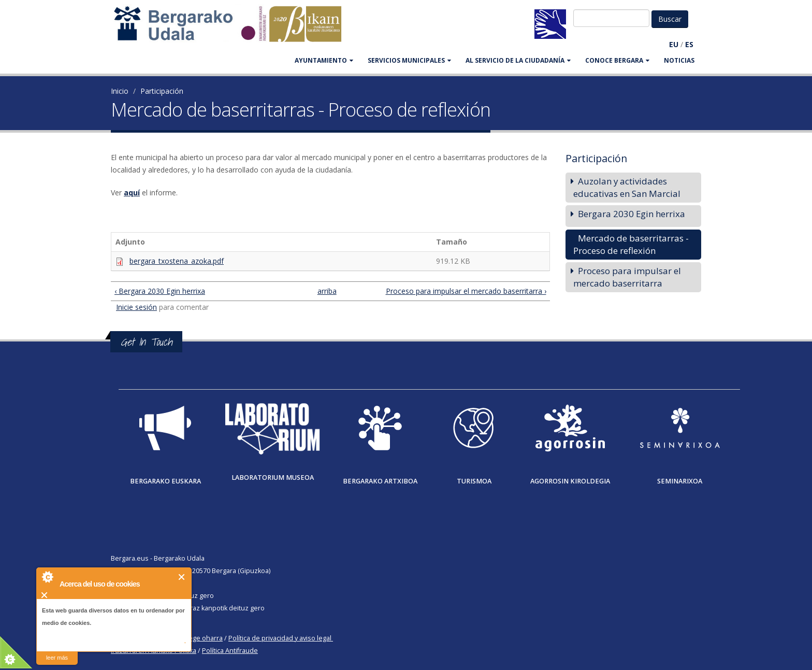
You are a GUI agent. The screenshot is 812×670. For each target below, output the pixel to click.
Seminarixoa (680, 481)
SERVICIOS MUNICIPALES (409, 60)
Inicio (120, 91)
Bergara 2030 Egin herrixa (632, 214)
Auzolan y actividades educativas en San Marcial (627, 187)
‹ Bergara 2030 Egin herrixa (160, 291)
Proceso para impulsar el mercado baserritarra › (466, 291)
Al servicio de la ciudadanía (518, 60)
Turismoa (474, 481)
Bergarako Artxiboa (380, 481)
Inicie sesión (136, 307)
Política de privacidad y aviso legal (280, 638)
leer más (57, 658)
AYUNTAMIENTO (324, 60)
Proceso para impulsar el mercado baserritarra (627, 277)
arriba (326, 291)
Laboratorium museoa (273, 477)
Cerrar (182, 577)
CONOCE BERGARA (617, 60)
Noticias (679, 60)
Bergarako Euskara (165, 481)
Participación (162, 91)
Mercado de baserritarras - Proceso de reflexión (631, 244)
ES (689, 44)
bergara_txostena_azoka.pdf (177, 261)
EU (674, 44)
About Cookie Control (47, 577)
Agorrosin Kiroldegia (570, 481)
